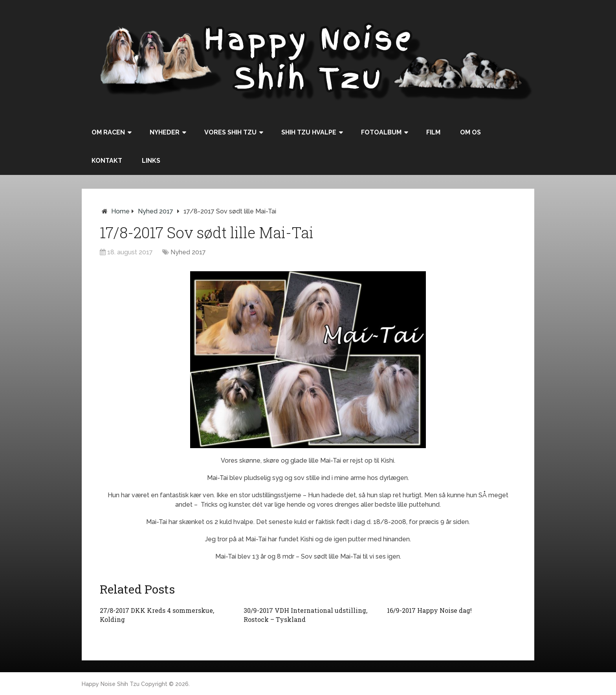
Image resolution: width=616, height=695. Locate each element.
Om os (470, 132)
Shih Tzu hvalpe (309, 132)
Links (151, 161)
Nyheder (165, 132)
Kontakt (107, 161)
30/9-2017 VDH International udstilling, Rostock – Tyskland (305, 615)
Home (120, 211)
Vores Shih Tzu (230, 132)
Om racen (108, 132)
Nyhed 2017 (156, 211)
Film (433, 132)
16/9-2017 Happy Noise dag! (429, 610)
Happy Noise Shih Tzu (111, 684)
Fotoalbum (381, 132)
